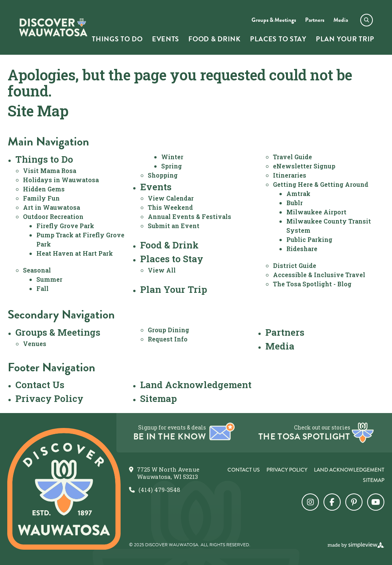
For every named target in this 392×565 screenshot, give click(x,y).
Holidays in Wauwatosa (61, 180)
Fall (42, 288)
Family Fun (41, 198)
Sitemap (158, 398)
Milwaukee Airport (316, 212)
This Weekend (170, 207)
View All (162, 270)
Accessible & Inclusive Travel (319, 275)
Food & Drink (169, 245)
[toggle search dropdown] (367, 20)
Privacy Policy (49, 398)
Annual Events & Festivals (189, 216)
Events (156, 187)
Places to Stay (172, 259)
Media (280, 346)
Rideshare (302, 249)
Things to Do (44, 159)
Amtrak (298, 194)
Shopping (163, 175)
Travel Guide (292, 157)
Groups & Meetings (58, 332)
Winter (172, 157)
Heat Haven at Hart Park (75, 253)
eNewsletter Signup (304, 166)
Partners (285, 332)
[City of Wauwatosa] (53, 27)
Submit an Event (174, 226)
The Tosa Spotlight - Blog (312, 284)
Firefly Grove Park (65, 226)
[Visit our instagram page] (310, 502)
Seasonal (37, 270)
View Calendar (171, 198)
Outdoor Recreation (53, 216)
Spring (171, 166)
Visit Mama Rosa (50, 171)
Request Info (168, 339)
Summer (49, 279)
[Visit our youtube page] (376, 502)
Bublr (295, 203)
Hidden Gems (44, 189)
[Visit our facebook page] (332, 502)
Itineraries (290, 175)
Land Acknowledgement (196, 385)
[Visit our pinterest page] (354, 502)
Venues (35, 344)
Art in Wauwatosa (51, 207)
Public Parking (309, 239)
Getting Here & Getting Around (321, 184)
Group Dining (168, 330)
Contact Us (40, 385)
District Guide (295, 265)
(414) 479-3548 (159, 490)
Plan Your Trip (174, 289)
